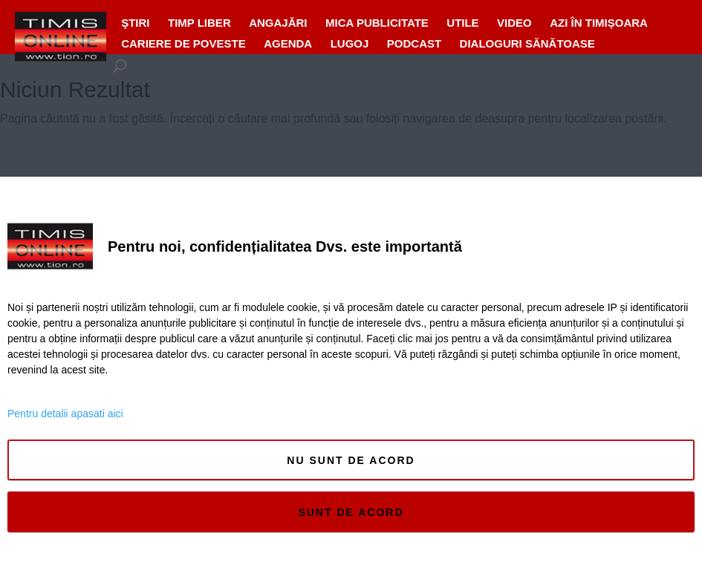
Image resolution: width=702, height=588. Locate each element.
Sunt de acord (351, 512)
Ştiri (135, 23)
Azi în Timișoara (599, 23)
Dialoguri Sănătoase (527, 43)
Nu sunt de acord (351, 460)
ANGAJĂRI (278, 23)
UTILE (462, 23)
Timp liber (199, 23)
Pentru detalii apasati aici (65, 414)
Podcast (414, 43)
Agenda (288, 43)
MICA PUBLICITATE (377, 23)
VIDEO (514, 23)
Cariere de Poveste (183, 43)
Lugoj (350, 43)
